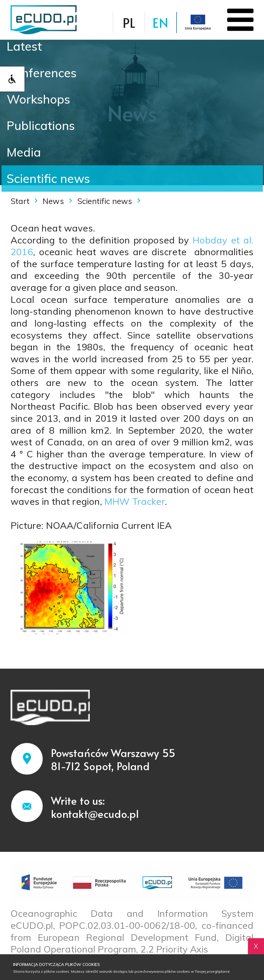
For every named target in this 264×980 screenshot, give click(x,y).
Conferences (42, 73)
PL (129, 22)
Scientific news (48, 178)
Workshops (38, 99)
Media (24, 152)
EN (161, 22)
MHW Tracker (133, 501)
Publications (41, 125)
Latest (24, 46)
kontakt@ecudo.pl (95, 813)
